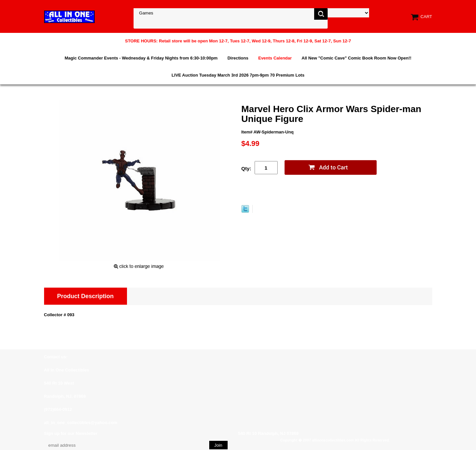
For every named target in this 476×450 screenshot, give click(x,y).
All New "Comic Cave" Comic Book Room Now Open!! (357, 58)
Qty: (246, 168)
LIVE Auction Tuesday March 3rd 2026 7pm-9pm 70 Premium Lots (238, 75)
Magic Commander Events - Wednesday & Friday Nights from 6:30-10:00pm (141, 58)
